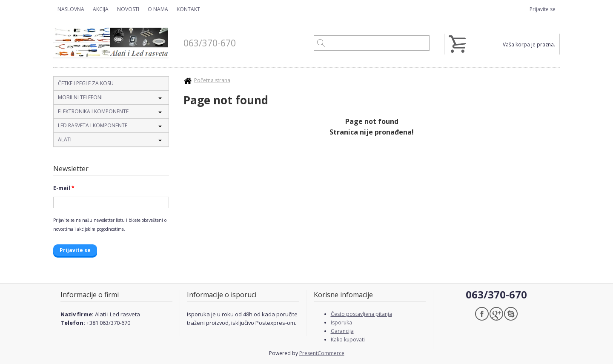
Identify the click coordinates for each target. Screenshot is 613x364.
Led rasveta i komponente (93, 125)
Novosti (128, 9)
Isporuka (341, 322)
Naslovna (71, 9)
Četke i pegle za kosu (86, 83)
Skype (511, 314)
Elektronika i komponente (93, 111)
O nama (158, 9)
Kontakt (188, 9)
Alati (65, 139)
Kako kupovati (348, 340)
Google (496, 314)
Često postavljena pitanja (361, 314)
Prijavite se (543, 9)
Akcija (101, 9)
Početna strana (212, 80)
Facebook (482, 314)
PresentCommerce (322, 353)
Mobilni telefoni (80, 97)
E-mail (64, 188)
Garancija (342, 331)
